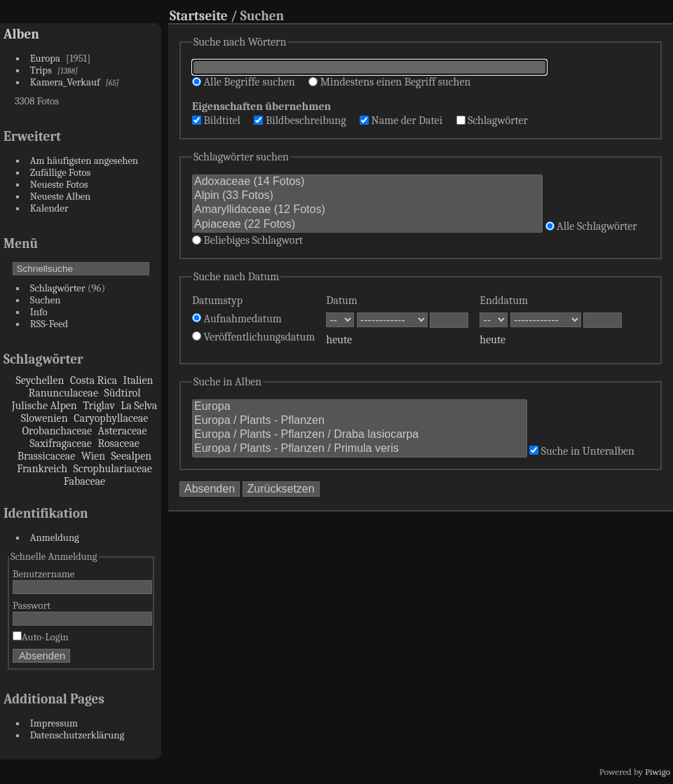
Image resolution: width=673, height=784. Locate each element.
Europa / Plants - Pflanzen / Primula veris (360, 449)
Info (39, 312)
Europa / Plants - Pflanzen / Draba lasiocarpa (360, 435)
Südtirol (122, 393)
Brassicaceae (46, 456)
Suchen (46, 300)
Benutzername (43, 574)
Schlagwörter (58, 288)
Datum (341, 301)
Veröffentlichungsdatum (253, 337)
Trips (41, 70)
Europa (45, 59)
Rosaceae (118, 443)
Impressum (54, 723)
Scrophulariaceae (113, 469)
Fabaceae (84, 481)
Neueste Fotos (59, 185)
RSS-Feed (49, 324)
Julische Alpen (45, 406)
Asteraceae (123, 431)
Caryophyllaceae (111, 418)
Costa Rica (94, 380)
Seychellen (40, 380)
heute (339, 340)
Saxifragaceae (61, 443)
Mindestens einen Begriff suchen (389, 82)
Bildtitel (216, 121)
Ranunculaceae (63, 393)
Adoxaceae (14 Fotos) (367, 182)
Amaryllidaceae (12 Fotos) (367, 210)
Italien (138, 380)
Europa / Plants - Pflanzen (360, 421)
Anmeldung (55, 538)
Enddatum (504, 301)
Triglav (98, 406)
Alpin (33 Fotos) (367, 196)
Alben (21, 34)
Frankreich (42, 469)
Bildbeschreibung (300, 121)
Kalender (49, 208)
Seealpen (132, 456)
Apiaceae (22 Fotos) (367, 225)
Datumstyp (217, 301)
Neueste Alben (61, 197)
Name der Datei (401, 121)
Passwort (32, 606)
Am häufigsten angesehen (84, 161)
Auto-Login (41, 637)
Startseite (199, 16)
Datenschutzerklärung (77, 735)
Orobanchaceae (57, 431)
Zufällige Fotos (61, 173)
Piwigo (658, 772)
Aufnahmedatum (237, 319)
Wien (93, 456)
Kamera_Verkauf (65, 82)
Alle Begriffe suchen (244, 82)
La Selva (139, 406)
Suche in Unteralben (582, 451)
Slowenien (45, 418)
